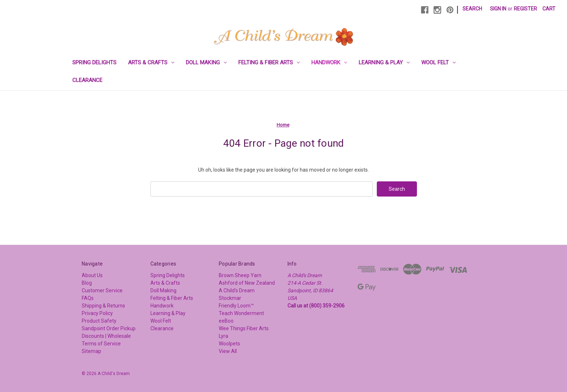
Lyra (223, 336)
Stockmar (230, 298)
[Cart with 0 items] (549, 9)
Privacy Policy (97, 313)
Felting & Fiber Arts (269, 63)
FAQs (88, 298)
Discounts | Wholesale (106, 336)
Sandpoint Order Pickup (109, 328)
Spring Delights (94, 63)
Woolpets (229, 344)
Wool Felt (438, 63)
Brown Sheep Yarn (240, 275)
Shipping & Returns (103, 306)
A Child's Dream (237, 290)
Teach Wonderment (241, 313)
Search (472, 9)
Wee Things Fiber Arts (244, 328)
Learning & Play (384, 63)
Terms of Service (101, 344)
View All (228, 351)
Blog (87, 283)
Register (525, 9)
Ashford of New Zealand (247, 283)
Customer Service (102, 290)
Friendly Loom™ (236, 306)
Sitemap (91, 351)
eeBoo (226, 321)
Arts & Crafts (151, 63)
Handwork (329, 63)
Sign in (498, 9)
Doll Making (206, 63)
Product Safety (99, 321)
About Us (92, 275)
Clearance (87, 80)
